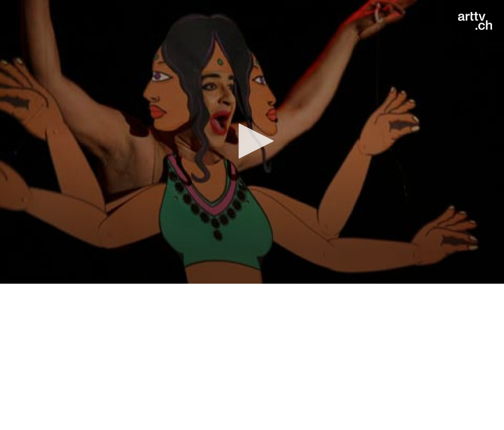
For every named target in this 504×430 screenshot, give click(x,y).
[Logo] (475, 21)
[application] (252, 142)
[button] (252, 141)
